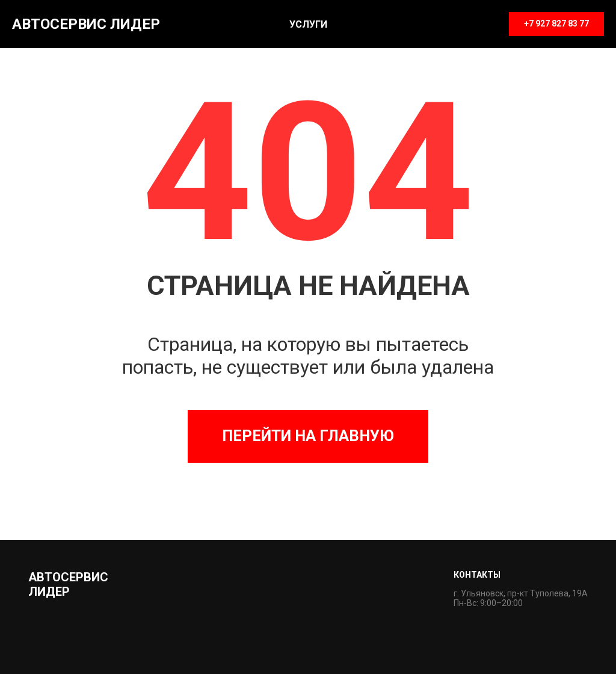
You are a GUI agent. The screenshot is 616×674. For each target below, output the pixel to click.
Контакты (477, 575)
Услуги (308, 24)
